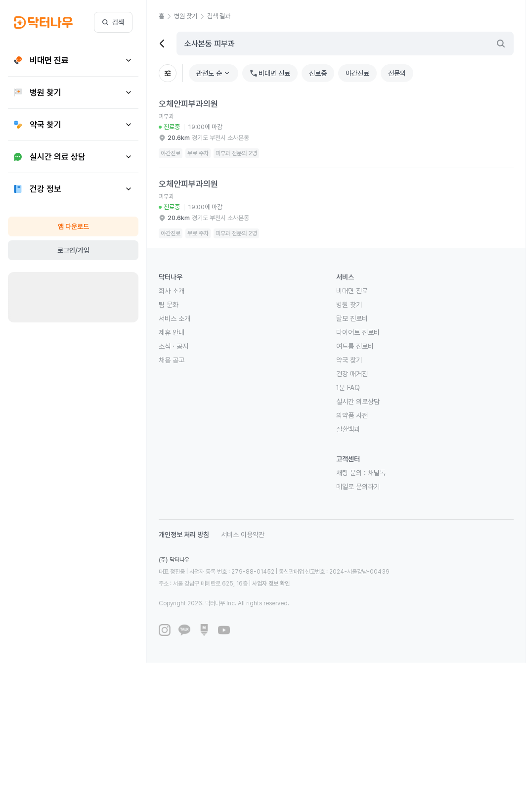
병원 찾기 (349, 305)
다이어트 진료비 (358, 332)
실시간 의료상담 (358, 402)
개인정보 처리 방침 (184, 535)
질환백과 (348, 429)
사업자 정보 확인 (271, 584)
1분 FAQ (348, 388)
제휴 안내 (172, 332)
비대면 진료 (352, 291)
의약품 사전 (352, 415)
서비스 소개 (175, 318)
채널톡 (377, 473)
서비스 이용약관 (243, 535)
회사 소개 (172, 291)
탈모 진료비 (352, 318)
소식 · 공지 (174, 346)
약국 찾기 (349, 360)
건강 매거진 (352, 374)
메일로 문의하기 (358, 487)
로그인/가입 (73, 250)
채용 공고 (172, 360)
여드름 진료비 (355, 346)
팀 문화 (169, 305)
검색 (113, 22)
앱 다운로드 (73, 226)
